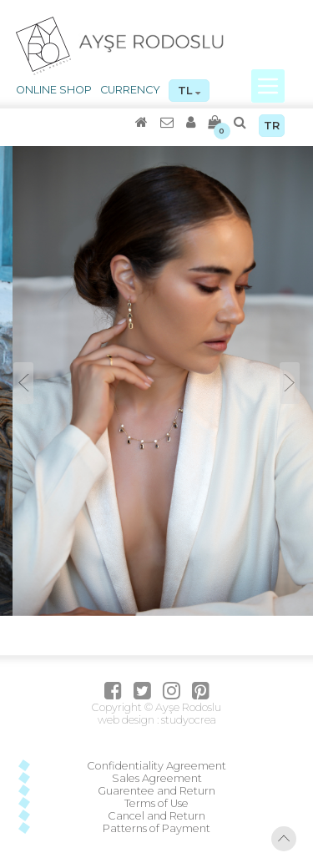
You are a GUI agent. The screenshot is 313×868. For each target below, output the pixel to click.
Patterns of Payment (156, 828)
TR (272, 126)
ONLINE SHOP (54, 90)
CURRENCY (130, 90)
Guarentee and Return (156, 791)
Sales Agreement (157, 778)
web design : (128, 720)
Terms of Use (156, 803)
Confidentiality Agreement (156, 766)
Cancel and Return (156, 816)
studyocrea (187, 720)
